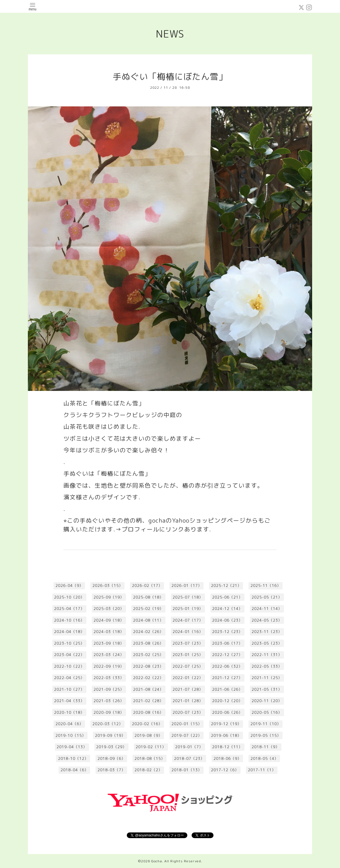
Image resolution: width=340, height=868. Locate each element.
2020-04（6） (69, 724)
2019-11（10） (266, 724)
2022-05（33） (267, 666)
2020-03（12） (108, 724)
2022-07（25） (188, 666)
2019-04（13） (72, 747)
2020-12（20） (227, 701)
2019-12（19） (226, 724)
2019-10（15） (71, 735)
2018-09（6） (111, 758)
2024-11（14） (267, 609)
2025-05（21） (267, 597)
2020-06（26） (227, 712)
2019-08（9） (148, 735)
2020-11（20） (267, 701)
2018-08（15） (150, 758)
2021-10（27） (69, 689)
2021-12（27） (227, 678)
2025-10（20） (69, 597)
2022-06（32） (227, 666)
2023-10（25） (69, 643)
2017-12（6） (225, 770)
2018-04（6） (74, 770)
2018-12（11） (227, 747)
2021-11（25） (267, 678)
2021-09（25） (109, 689)
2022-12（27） (227, 655)
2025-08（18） (148, 597)
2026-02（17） (147, 585)
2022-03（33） (109, 678)
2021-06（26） (227, 689)
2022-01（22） (188, 678)
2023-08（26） (148, 643)
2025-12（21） (226, 585)
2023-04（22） (69, 655)
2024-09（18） (109, 620)
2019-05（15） (266, 735)
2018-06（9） (227, 758)
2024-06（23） (227, 620)
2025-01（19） (188, 609)
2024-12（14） (227, 609)
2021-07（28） (188, 689)
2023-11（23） (267, 632)
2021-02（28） (148, 701)
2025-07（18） (188, 597)
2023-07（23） (188, 643)
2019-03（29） (111, 747)
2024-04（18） (69, 632)
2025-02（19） (148, 609)
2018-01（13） (187, 770)
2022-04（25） (69, 678)
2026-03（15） (108, 585)
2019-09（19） (110, 735)
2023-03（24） (109, 655)
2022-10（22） (69, 666)
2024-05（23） (267, 620)
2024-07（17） (188, 620)
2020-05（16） (267, 712)
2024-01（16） (188, 632)
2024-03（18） (109, 632)
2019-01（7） (189, 747)
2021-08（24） (148, 689)
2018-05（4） (264, 758)
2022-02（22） (148, 678)
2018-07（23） (189, 758)
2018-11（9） (266, 747)
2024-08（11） (148, 620)
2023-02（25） (148, 655)
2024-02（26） (148, 632)
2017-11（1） (262, 770)
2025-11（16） (266, 585)
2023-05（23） (267, 643)
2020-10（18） (69, 712)
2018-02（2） (148, 770)
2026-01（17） (187, 585)
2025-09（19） (109, 597)
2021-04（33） (69, 701)
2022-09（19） (109, 666)
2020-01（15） (187, 724)
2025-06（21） (227, 597)
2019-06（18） (226, 735)
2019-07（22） (187, 735)
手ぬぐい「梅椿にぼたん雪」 (170, 77)
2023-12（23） (227, 632)
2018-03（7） (111, 770)
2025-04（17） (69, 609)
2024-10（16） (69, 620)
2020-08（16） (148, 712)
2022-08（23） (148, 666)
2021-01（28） (188, 701)
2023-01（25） (188, 655)
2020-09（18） (109, 712)
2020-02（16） (147, 724)
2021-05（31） (267, 689)
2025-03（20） (109, 609)
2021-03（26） (109, 701)
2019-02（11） (151, 747)
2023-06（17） (227, 643)
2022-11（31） (267, 655)
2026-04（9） (69, 585)
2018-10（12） (73, 758)
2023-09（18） (109, 643)
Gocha (157, 861)
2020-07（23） (188, 712)
